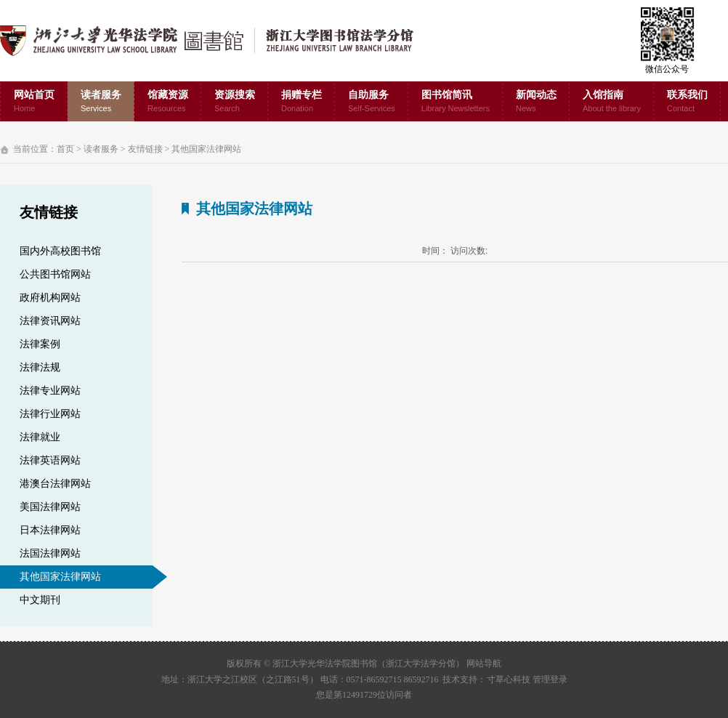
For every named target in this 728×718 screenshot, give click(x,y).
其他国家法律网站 (206, 149)
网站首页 (34, 102)
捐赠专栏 (302, 102)
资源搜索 (235, 102)
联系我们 (687, 102)
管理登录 (550, 679)
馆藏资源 (168, 102)
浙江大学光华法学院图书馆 (218, 41)
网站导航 (484, 663)
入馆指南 (612, 102)
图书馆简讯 (456, 102)
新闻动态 (536, 102)
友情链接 (145, 149)
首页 (65, 149)
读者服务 (101, 102)
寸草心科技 (509, 679)
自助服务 (372, 102)
